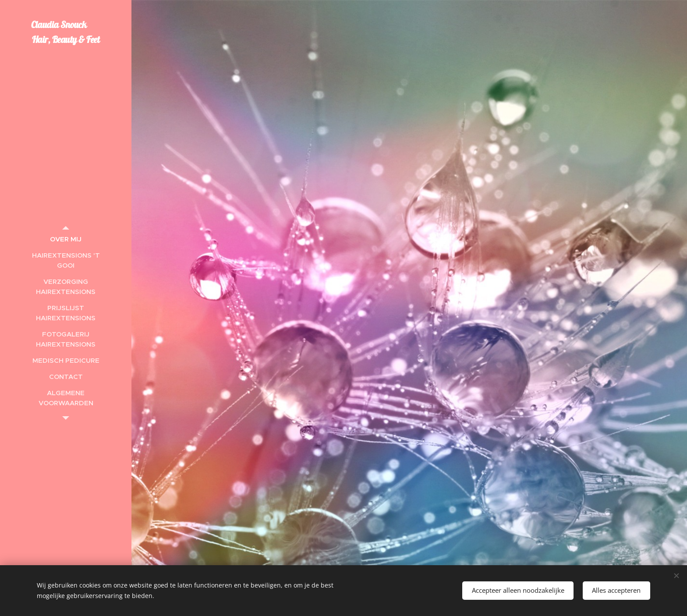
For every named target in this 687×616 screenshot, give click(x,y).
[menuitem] (66, 239)
